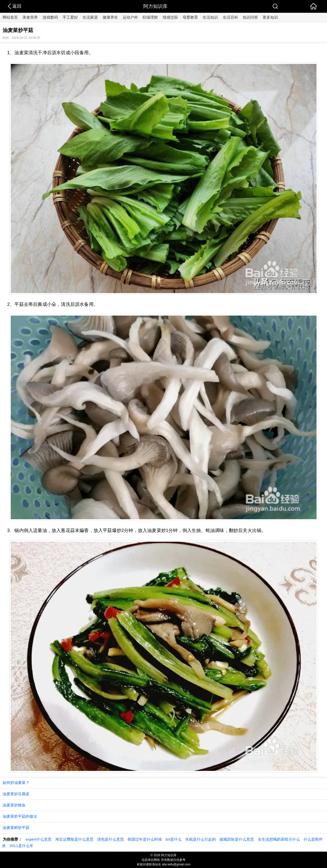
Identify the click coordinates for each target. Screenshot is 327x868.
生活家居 (90, 17)
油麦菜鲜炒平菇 (16, 828)
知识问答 (250, 17)
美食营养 (30, 17)
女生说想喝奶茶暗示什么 (279, 839)
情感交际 (170, 17)
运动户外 (130, 17)
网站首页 (10, 17)
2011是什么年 (21, 846)
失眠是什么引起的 (201, 839)
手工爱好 (70, 17)
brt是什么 (174, 839)
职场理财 (150, 17)
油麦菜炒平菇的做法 (20, 816)
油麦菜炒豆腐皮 (16, 794)
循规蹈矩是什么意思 (237, 839)
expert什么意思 (39, 839)
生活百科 (230, 17)
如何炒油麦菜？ (16, 783)
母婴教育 (190, 17)
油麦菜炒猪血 (14, 805)
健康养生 (110, 17)
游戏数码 (50, 17)
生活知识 (210, 17)
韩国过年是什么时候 (145, 839)
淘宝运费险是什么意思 (74, 839)
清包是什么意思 (110, 839)
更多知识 (270, 17)
